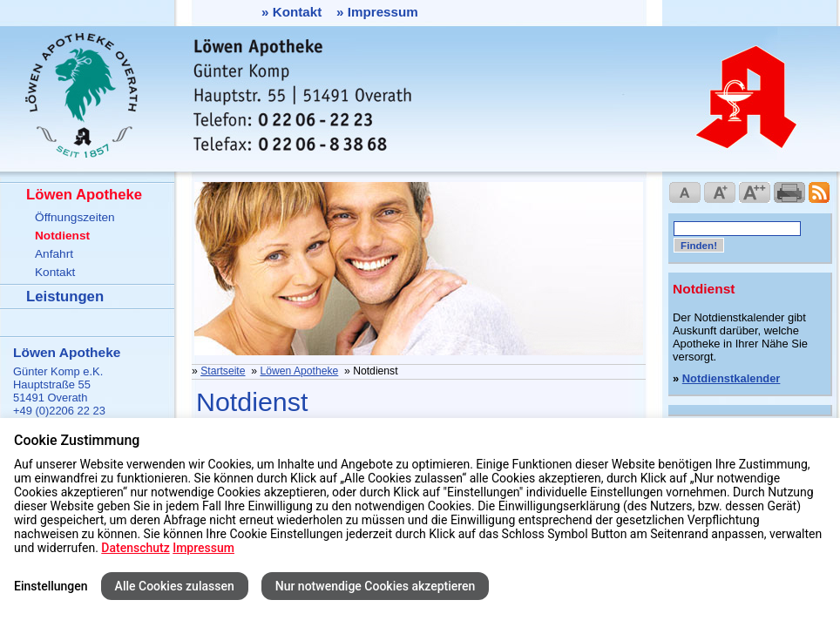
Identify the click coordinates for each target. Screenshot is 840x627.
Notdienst (62, 236)
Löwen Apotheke (84, 195)
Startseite (223, 371)
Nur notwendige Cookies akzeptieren (376, 586)
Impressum (383, 12)
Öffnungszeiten (75, 217)
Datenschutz (135, 548)
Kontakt (298, 12)
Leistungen (65, 297)
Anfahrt (54, 254)
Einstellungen (51, 586)
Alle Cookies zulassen (175, 586)
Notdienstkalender (732, 378)
